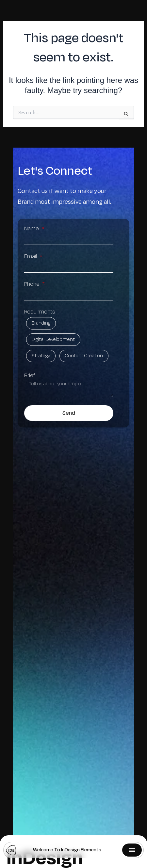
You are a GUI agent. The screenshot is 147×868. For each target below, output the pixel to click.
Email (31, 256)
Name (32, 229)
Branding (41, 323)
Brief (30, 376)
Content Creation (84, 356)
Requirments (40, 312)
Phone (33, 284)
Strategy (41, 356)
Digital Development (53, 340)
